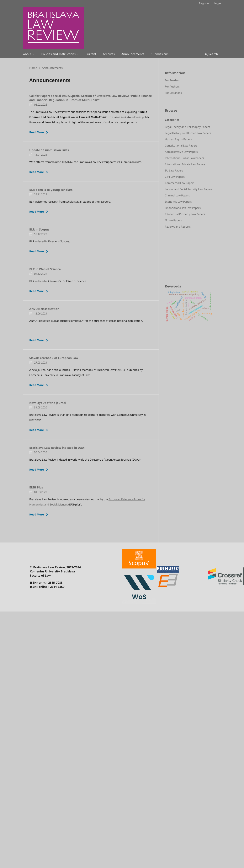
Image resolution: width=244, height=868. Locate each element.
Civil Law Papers (175, 177)
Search (211, 54)
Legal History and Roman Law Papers (188, 133)
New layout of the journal (48, 403)
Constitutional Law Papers (181, 145)
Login (217, 3)
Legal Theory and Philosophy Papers (187, 127)
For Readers (172, 80)
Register (204, 3)
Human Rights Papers (178, 139)
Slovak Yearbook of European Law (54, 358)
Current (91, 54)
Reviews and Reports (178, 227)
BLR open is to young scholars (51, 190)
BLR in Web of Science (45, 269)
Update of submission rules (49, 150)
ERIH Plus (36, 487)
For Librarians (173, 93)
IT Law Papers (173, 220)
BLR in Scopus (39, 229)
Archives (109, 54)
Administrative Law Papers (181, 152)
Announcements (133, 54)
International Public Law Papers (184, 158)
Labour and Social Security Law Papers (189, 189)
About (28, 54)
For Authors (172, 86)
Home (33, 68)
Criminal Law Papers (177, 195)
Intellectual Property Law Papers (185, 214)
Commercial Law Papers (180, 183)
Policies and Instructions (59, 54)
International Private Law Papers (185, 164)
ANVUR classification (44, 309)
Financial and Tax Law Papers (183, 208)
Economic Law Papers (178, 202)
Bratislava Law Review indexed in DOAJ (57, 448)
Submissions (160, 54)
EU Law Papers (174, 170)
